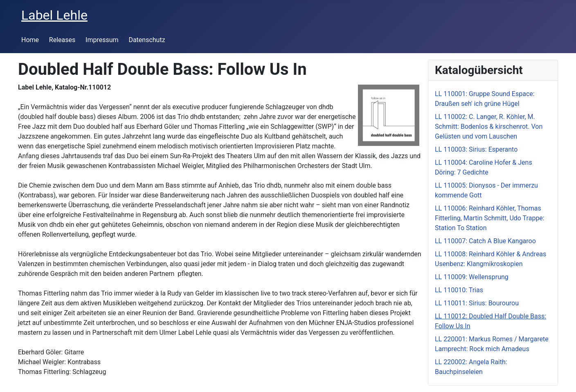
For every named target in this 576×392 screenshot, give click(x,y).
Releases (62, 40)
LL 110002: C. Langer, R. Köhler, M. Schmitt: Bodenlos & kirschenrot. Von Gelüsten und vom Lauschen (489, 127)
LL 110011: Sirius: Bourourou (477, 303)
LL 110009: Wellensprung (472, 277)
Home (30, 40)
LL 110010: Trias (459, 290)
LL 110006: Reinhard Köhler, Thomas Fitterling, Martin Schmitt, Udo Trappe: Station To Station (490, 218)
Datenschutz (147, 40)
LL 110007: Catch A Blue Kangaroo (485, 241)
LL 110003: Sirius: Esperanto (476, 149)
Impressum (102, 40)
